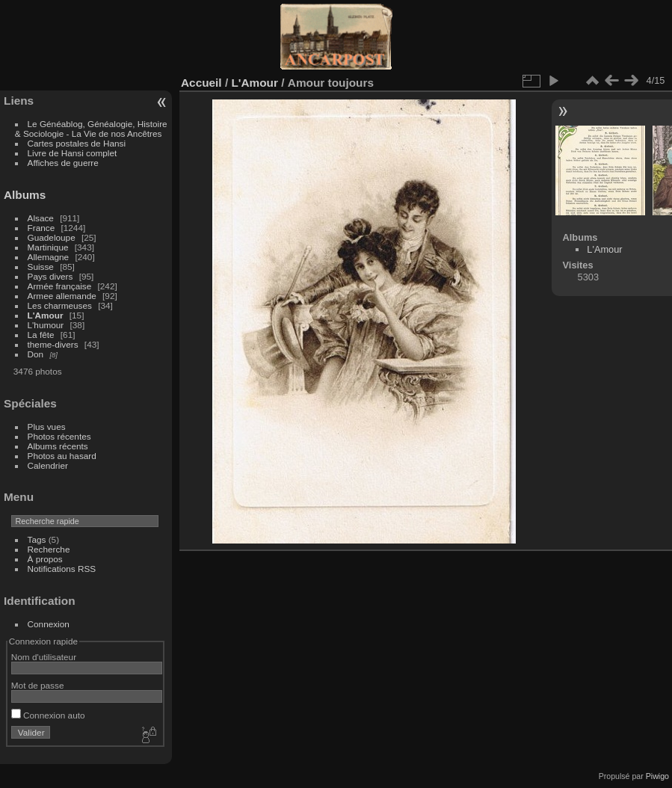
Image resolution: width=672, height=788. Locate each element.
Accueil (201, 83)
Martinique (48, 247)
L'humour (46, 325)
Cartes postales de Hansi (77, 143)
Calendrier (48, 465)
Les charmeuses (60, 305)
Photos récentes (59, 436)
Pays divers (50, 276)
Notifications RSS (62, 569)
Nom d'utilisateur (44, 657)
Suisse (41, 267)
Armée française (60, 286)
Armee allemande (62, 296)
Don (36, 354)
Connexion (49, 624)
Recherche (49, 549)
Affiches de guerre (63, 163)
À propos (45, 559)
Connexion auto (48, 715)
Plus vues (47, 427)
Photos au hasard (62, 456)
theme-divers (53, 344)
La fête (41, 335)
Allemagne (49, 257)
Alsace (41, 218)
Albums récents (58, 446)
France (41, 228)
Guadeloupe (52, 237)
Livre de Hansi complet (73, 153)
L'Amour (46, 315)
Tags (37, 539)
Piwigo (657, 776)
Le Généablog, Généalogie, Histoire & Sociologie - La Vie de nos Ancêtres (91, 129)
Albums (25, 195)
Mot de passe (38, 685)
